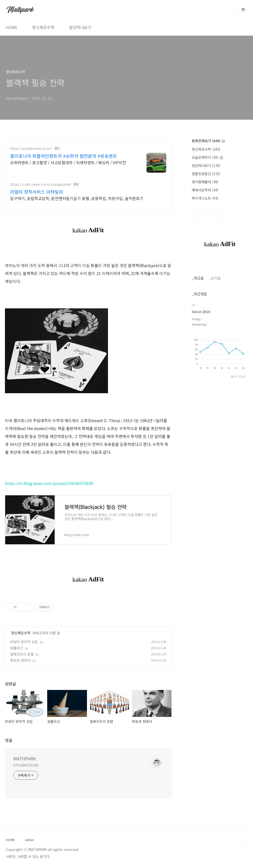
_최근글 (198, 278)
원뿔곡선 (17, 648)
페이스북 (196, 216)
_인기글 (215, 278)
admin (29, 840)
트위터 (219, 216)
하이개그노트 (205, 198)
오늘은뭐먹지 (207, 157)
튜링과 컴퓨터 (20, 660)
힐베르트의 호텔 (22, 654)
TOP (243, 842)
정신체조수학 (43, 27)
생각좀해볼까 (205, 182)
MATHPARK (25, 758)
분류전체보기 (208, 141)
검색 (232, 10)
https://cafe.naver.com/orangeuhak (40, 184)
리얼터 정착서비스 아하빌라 (37, 192)
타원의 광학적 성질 (24, 642)
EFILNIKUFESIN (26, 765)
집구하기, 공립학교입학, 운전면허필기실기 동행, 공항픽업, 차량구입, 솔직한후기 (77, 198)
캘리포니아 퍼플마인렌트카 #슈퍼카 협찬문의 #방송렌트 (64, 156)
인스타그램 (208, 216)
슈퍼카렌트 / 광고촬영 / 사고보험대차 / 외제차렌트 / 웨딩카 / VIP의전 (68, 162)
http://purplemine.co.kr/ (31, 148)
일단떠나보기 (80, 27)
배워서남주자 (205, 190)
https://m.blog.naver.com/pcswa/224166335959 (49, 483)
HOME (12, 27)
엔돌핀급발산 (206, 174)
